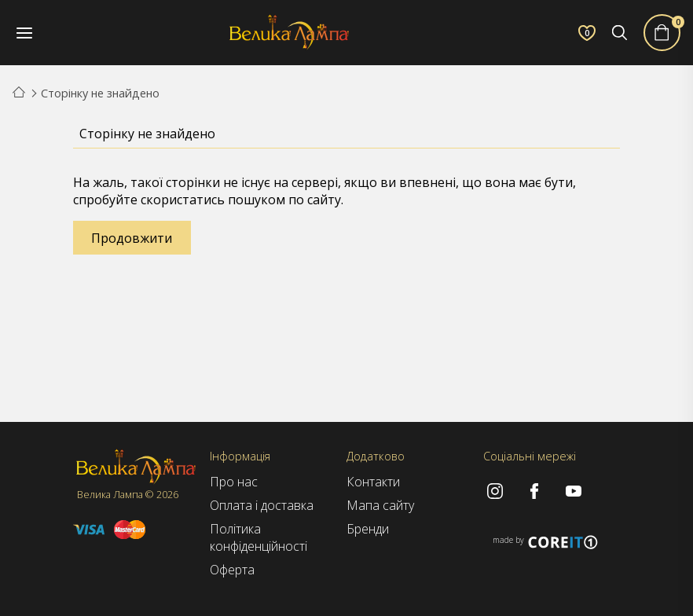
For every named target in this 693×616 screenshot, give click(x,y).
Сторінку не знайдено (100, 93)
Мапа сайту (380, 505)
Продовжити (132, 238)
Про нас (234, 482)
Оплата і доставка (262, 505)
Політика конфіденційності (258, 537)
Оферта (232, 570)
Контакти (373, 482)
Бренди (368, 529)
